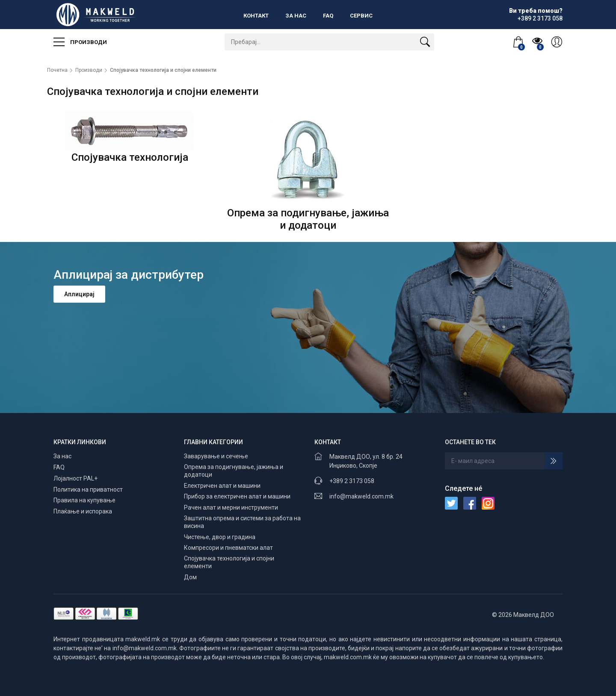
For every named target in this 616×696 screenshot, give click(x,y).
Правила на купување (84, 500)
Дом (190, 577)
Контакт (256, 16)
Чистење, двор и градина (220, 537)
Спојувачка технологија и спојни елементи (163, 70)
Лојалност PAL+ (76, 478)
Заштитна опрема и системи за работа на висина (242, 522)
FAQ (328, 16)
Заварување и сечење (216, 456)
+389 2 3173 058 (352, 481)
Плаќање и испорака (83, 511)
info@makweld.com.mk (361, 496)
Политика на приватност (88, 490)
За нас (296, 16)
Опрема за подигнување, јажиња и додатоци (234, 471)
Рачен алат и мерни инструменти (231, 507)
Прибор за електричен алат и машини (237, 496)
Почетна (57, 70)
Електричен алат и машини (222, 486)
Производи (80, 42)
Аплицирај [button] (79, 294)
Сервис (361, 16)
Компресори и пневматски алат (228, 548)
